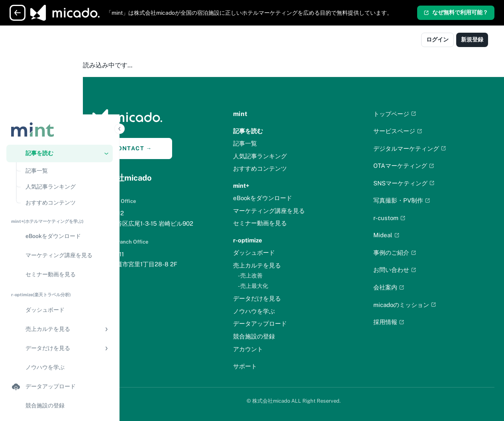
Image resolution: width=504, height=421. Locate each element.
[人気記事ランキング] (67, 98)
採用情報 (401, 322)
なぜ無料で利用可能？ (456, 12)
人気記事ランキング (284, 156)
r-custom (401, 218)
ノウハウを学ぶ (278, 311)
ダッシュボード (278, 253)
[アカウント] (60, 352)
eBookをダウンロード (287, 198)
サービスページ (410, 131)
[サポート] (60, 372)
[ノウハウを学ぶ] (60, 279)
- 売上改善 (275, 275)
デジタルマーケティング (422, 149)
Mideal (398, 235)
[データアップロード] (60, 298)
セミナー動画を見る (284, 223)
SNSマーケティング (416, 183)
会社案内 (401, 287)
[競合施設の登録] (60, 317)
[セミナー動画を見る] (60, 186)
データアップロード (284, 324)
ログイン (437, 39)
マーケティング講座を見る (293, 211)
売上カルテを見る (281, 265)
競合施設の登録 (278, 336)
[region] (60, 238)
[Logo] (41, 41)
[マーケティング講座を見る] (60, 167)
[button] (60, 65)
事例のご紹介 (407, 253)
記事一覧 (269, 143)
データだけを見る (281, 298)
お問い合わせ (407, 270)
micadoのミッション (417, 305)
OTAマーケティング (416, 166)
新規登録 (472, 39)
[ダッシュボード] (60, 221)
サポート (269, 366)
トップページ (407, 114)
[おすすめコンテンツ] (67, 114)
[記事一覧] (67, 82)
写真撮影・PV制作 (414, 200)
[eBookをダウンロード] (60, 148)
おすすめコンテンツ (284, 168)
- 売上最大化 (277, 286)
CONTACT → (169, 148)
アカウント (272, 349)
